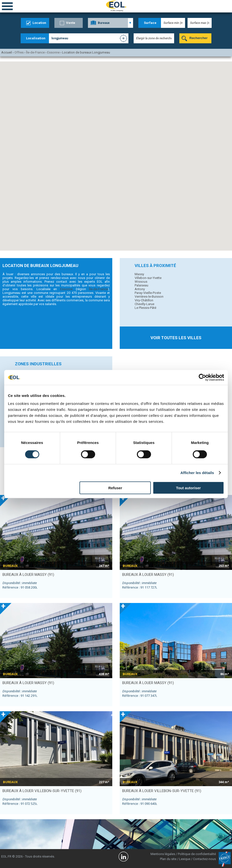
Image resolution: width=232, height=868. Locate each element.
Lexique (185, 859)
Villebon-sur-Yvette (148, 278)
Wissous (141, 282)
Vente (71, 23)
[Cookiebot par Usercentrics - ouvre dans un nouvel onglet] (202, 378)
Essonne (66, 289)
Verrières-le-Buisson (149, 297)
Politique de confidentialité (197, 854)
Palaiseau (141, 285)
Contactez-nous (204, 859)
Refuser (115, 488)
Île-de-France (98, 289)
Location (39, 23)
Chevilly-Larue (144, 304)
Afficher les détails (197, 473)
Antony (140, 289)
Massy (139, 274)
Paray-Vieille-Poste (148, 293)
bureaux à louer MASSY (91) (28, 575)
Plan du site (168, 859)
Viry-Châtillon (144, 300)
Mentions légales (163, 854)
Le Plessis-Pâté (145, 308)
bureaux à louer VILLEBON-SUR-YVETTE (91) (42, 791)
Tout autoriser (189, 488)
